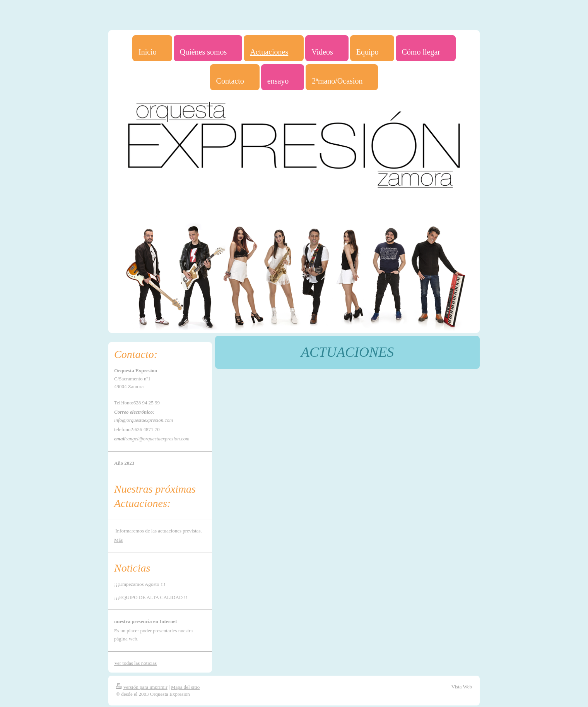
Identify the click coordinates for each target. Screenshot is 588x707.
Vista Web (462, 687)
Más (118, 540)
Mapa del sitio (185, 687)
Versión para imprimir (142, 687)
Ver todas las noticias (135, 663)
